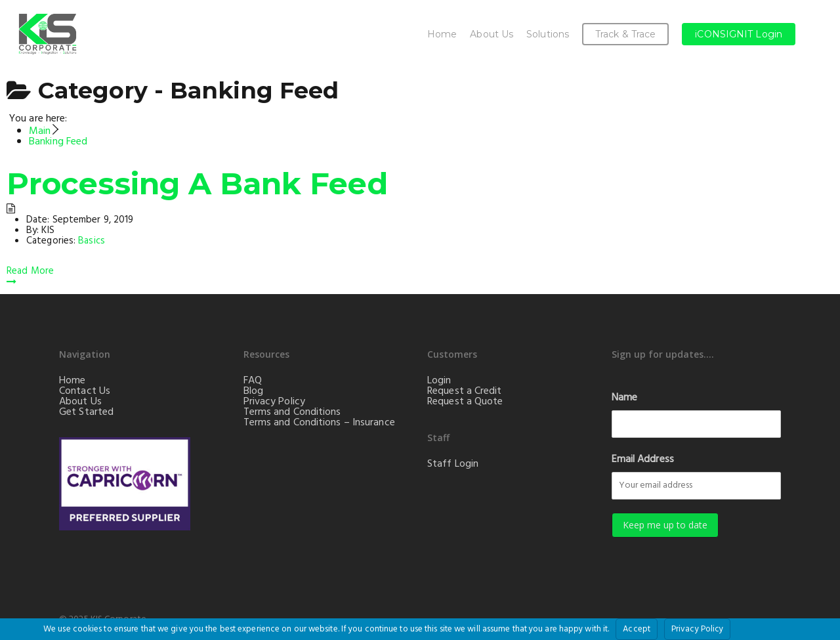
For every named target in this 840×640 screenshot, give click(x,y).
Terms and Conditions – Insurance (319, 423)
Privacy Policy (274, 402)
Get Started (86, 412)
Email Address (643, 459)
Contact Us (85, 391)
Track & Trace (625, 34)
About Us (492, 34)
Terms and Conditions (292, 412)
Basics (92, 241)
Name (624, 398)
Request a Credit (465, 391)
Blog (253, 391)
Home (442, 34)
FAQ (253, 381)
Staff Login (453, 464)
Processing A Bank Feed (197, 184)
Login (439, 381)
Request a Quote (465, 402)
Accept (637, 629)
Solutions (548, 34)
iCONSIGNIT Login (739, 34)
